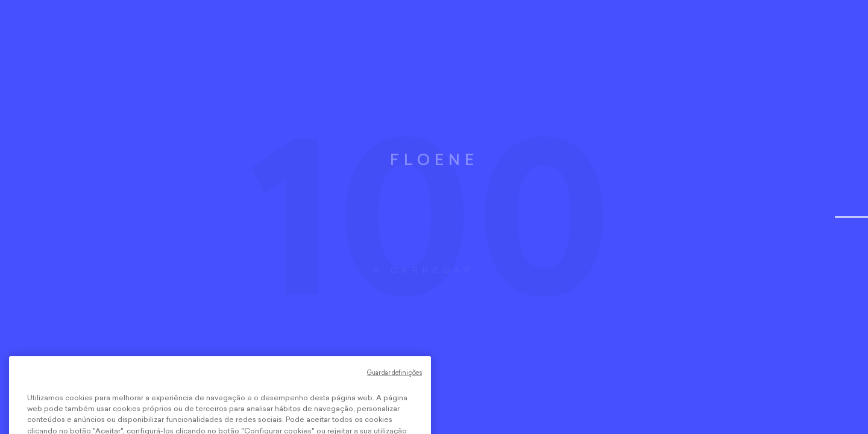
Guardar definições (395, 384)
